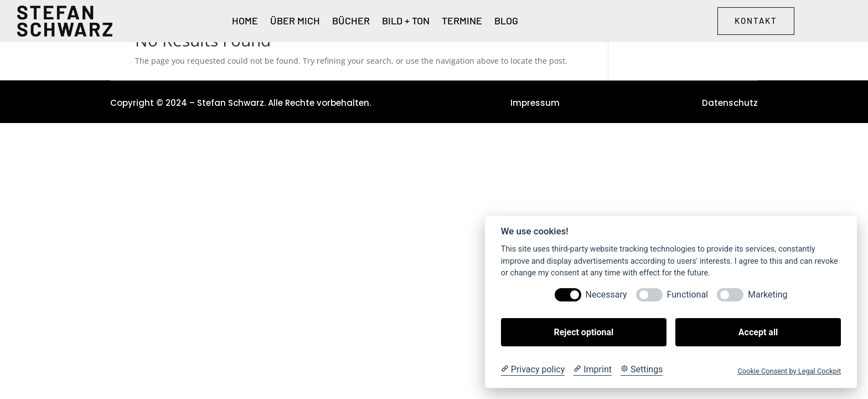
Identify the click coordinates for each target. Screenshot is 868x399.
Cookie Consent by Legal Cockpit (789, 371)
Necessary (606, 295)
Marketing (768, 295)
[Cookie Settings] (642, 370)
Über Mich (295, 22)
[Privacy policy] (533, 370)
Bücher (351, 22)
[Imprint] (593, 370)
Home (245, 22)
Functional (688, 295)
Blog (506, 22)
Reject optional (583, 332)
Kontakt (756, 21)
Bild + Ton (406, 22)
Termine (462, 22)
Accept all (758, 332)
